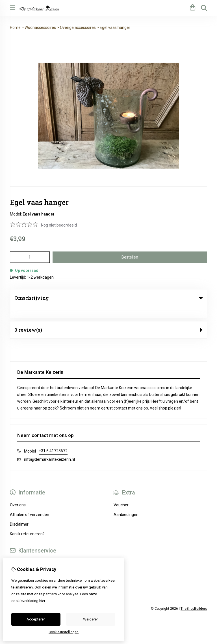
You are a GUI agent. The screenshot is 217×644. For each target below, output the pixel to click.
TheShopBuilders (194, 597)
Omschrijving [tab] (108, 298)
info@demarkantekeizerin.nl (49, 448)
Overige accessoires (78, 27)
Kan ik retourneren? (27, 522)
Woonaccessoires (40, 27)
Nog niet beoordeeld (59, 225)
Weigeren (91, 619)
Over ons (18, 493)
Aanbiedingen (126, 503)
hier (42, 601)
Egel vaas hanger (115, 27)
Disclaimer (19, 513)
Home (15, 27)
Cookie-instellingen (64, 632)
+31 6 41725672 (53, 439)
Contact (17, 551)
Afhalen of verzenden (30, 503)
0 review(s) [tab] (108, 318)
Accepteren (36, 619)
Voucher (121, 493)
